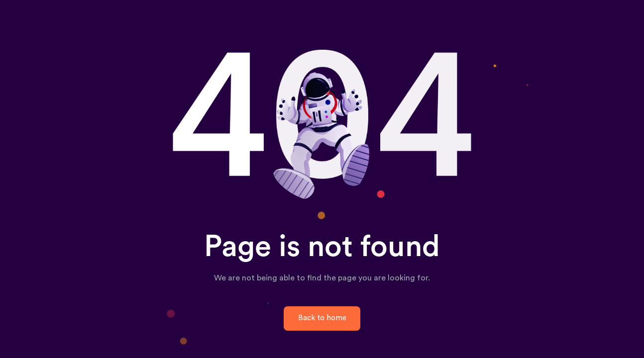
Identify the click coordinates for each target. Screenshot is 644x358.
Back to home (322, 318)
